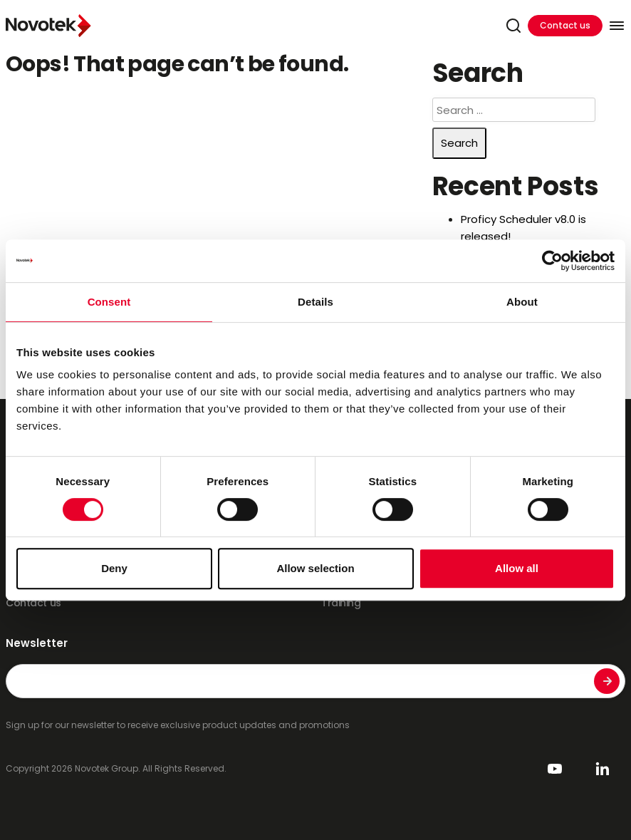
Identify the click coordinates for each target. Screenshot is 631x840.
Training (341, 603)
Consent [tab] (109, 302)
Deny (114, 568)
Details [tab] (315, 302)
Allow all (517, 568)
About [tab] (522, 302)
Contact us (565, 25)
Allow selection (315, 568)
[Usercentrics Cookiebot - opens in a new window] (552, 261)
